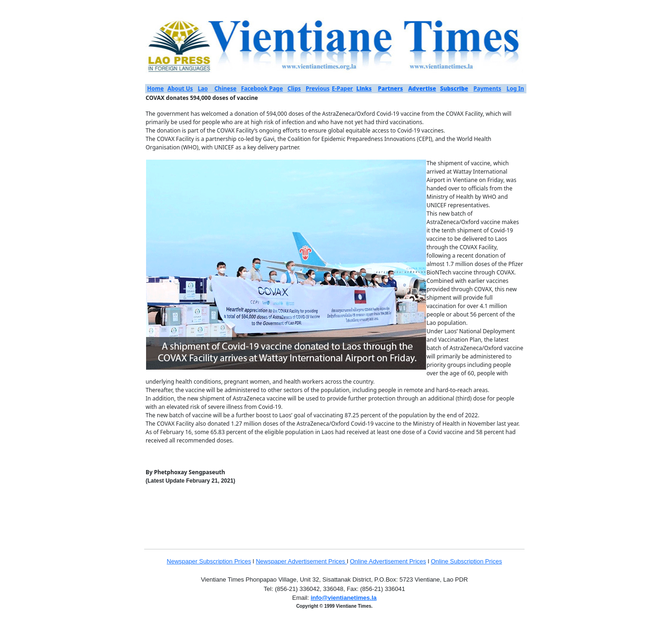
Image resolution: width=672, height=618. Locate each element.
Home (155, 88)
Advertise (422, 88)
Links (364, 88)
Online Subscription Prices (466, 561)
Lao (203, 88)
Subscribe (454, 88)
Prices (243, 561)
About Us (180, 88)
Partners (391, 88)
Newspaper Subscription (200, 561)
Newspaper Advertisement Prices (301, 561)
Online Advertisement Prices (388, 561)
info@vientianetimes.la (344, 598)
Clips (294, 88)
